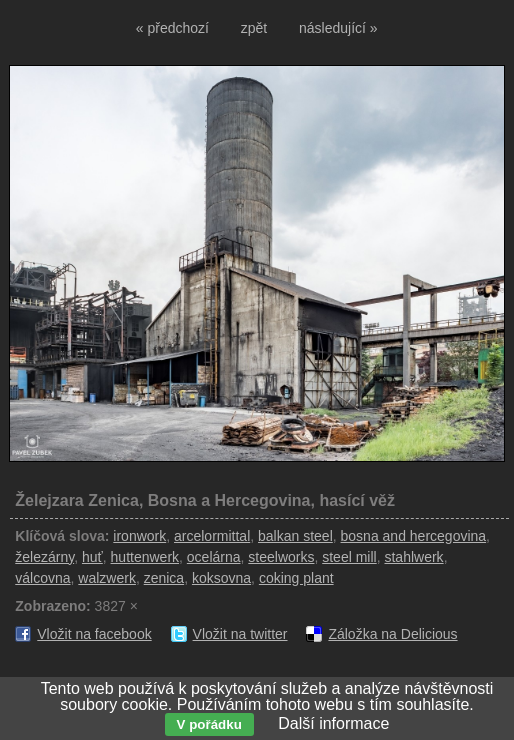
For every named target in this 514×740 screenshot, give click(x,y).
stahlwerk (413, 557)
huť (92, 557)
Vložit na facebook (94, 634)
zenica (164, 578)
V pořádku (209, 724)
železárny (44, 557)
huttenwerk (145, 557)
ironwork (139, 536)
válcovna (42, 578)
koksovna (221, 578)
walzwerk (107, 578)
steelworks (281, 557)
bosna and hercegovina (414, 536)
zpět (254, 28)
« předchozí (172, 28)
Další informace (333, 723)
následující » (338, 28)
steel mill (349, 557)
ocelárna (214, 557)
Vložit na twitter (240, 634)
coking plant (296, 578)
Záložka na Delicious (392, 634)
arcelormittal (212, 536)
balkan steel (295, 536)
